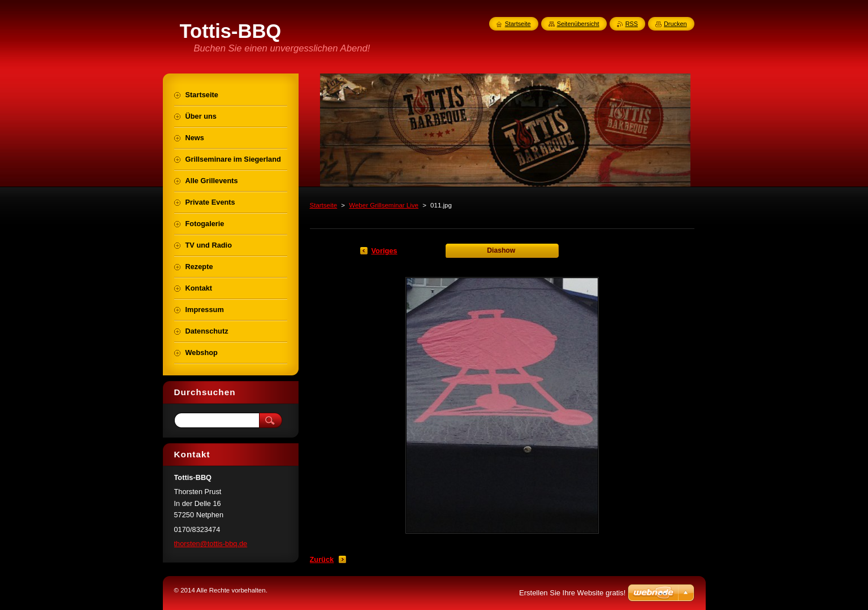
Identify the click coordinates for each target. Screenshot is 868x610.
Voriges (385, 251)
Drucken (675, 24)
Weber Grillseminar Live (384, 205)
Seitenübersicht (578, 24)
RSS (632, 24)
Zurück (322, 559)
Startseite (324, 205)
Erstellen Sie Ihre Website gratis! (572, 593)
